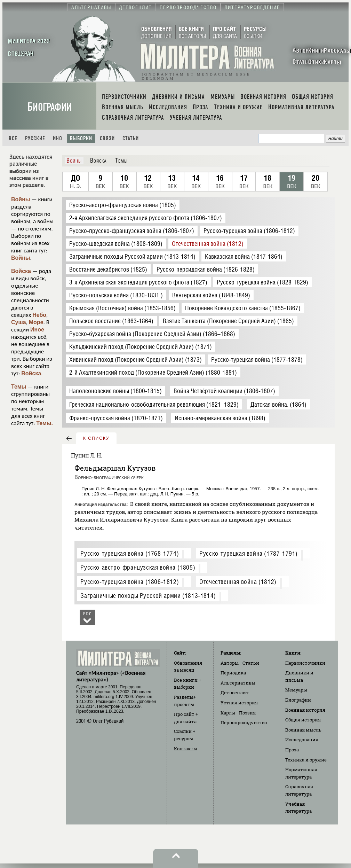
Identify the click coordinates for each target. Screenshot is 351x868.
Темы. (45, 423)
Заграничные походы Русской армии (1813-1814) (148, 596)
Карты (228, 713)
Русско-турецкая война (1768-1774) (130, 553)
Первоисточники (305, 663)
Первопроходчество (244, 722)
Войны (21, 199)
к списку (96, 438)
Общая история (303, 720)
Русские (35, 138)
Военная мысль (303, 730)
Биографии (50, 107)
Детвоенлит (235, 693)
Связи (107, 138)
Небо (39, 315)
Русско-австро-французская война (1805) (138, 567)
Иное (37, 330)
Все (13, 138)
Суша (19, 322)
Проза (292, 750)
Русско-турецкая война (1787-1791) (249, 553)
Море (36, 322)
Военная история (305, 710)
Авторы (230, 663)
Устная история (239, 703)
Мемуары (296, 690)
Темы (19, 387)
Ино (58, 138)
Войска (21, 271)
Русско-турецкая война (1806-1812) (130, 582)
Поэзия (247, 713)
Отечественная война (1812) (238, 582)
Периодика (233, 673)
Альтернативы (238, 683)
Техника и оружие (306, 760)
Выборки (81, 138)
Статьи (131, 138)
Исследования (302, 740)
